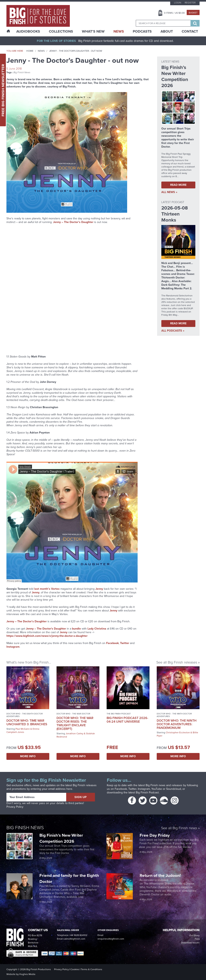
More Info (28, 756)
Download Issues (190, 943)
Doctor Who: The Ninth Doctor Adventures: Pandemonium (177, 724)
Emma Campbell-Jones (23, 730)
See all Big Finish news (179, 828)
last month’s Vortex (47, 589)
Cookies (75, 969)
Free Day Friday (155, 835)
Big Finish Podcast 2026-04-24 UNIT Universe (127, 720)
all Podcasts (172, 331)
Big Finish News (22, 72)
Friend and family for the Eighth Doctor (69, 878)
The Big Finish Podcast (119, 714)
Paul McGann (23, 729)
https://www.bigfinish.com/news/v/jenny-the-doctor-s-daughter (47, 636)
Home (30, 51)
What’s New (93, 31)
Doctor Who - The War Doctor (73, 714)
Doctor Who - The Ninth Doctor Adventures (174, 715)
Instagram (13, 647)
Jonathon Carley (74, 733)
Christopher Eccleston (178, 732)
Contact (190, 31)
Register (190, 3)
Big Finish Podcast (147, 793)
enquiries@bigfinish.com (111, 939)
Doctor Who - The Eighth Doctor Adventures (25, 715)
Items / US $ (174, 13)
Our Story (194, 935)
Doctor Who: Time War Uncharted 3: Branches (27, 722)
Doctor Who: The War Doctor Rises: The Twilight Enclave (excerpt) (75, 723)
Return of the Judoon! (161, 875)
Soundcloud (174, 789)
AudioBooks (28, 31)
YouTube (157, 789)
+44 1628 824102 (78, 935)
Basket (193, 13)
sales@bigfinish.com (74, 939)
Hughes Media (27, 974)
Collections (61, 31)
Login (178, 3)
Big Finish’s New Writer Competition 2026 (61, 838)
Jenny (64, 632)
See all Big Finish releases (177, 662)
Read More (178, 185)
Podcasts (142, 31)
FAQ (197, 939)
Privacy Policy (15, 807)
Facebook (112, 643)
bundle (76, 629)
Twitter (125, 643)
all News (168, 192)
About (167, 31)
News (119, 31)
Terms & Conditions (92, 969)
